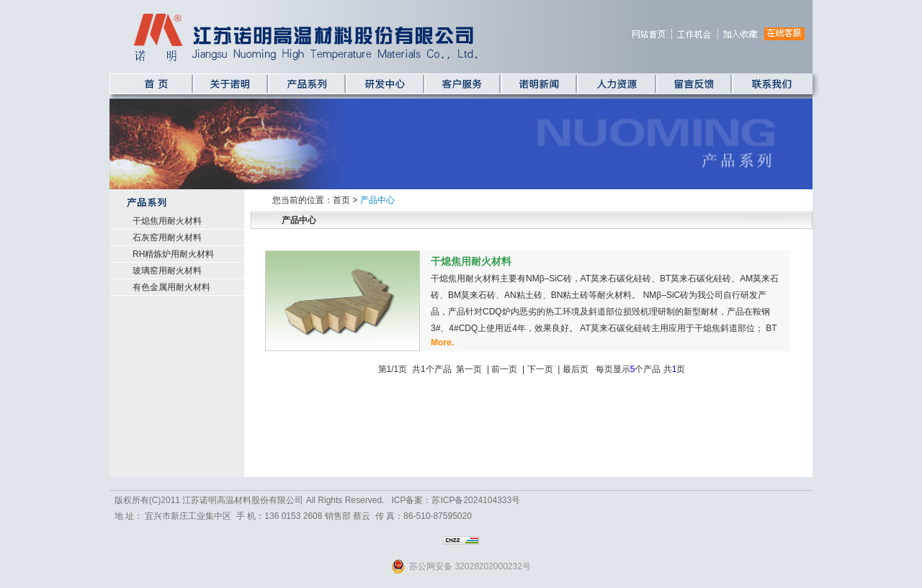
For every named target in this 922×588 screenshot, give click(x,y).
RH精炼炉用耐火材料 (173, 254)
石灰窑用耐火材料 (167, 238)
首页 (341, 200)
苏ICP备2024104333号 (476, 500)
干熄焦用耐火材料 (167, 221)
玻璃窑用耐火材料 (167, 271)
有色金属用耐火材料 (171, 287)
